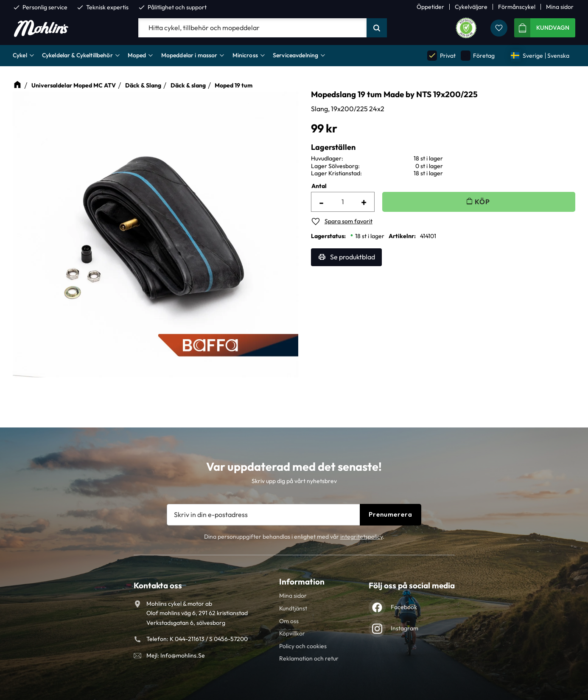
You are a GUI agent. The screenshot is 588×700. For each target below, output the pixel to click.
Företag (478, 55)
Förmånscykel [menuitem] (517, 7)
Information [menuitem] (302, 582)
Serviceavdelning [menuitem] (295, 55)
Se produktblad (353, 257)
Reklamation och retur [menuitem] (309, 658)
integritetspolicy (361, 537)
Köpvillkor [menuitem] (292, 633)
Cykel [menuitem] (20, 55)
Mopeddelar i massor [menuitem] (189, 55)
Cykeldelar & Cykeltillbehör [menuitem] (77, 55)
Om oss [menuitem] (289, 621)
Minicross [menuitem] (245, 55)
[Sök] (377, 28)
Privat (441, 55)
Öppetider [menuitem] (430, 7)
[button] (499, 28)
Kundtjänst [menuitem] (293, 608)
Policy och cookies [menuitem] (303, 646)
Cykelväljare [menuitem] (471, 7)
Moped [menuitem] (137, 55)
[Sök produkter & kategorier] (252, 28)
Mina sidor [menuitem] (560, 7)
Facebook (404, 607)
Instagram (405, 628)
